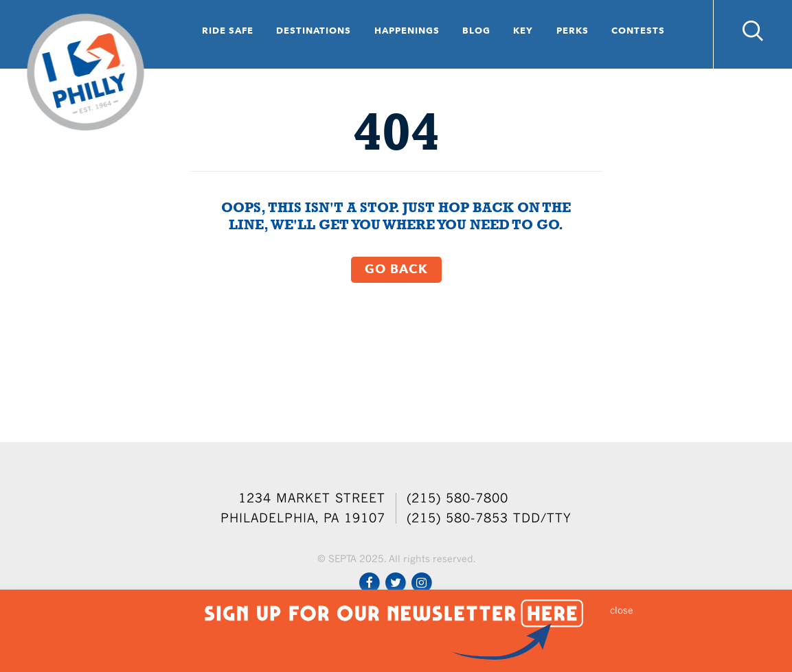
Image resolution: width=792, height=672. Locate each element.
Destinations (314, 31)
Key (523, 31)
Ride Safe (228, 31)
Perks (573, 31)
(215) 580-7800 (457, 498)
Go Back (396, 269)
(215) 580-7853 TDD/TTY (489, 518)
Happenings (407, 31)
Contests (638, 31)
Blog (476, 31)
